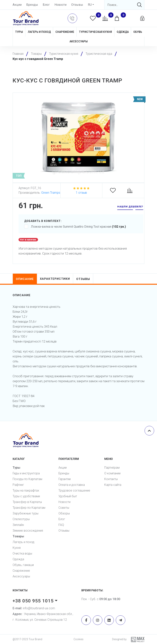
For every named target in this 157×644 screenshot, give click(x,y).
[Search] (124, 5)
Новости (60, 5)
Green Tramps (51, 193)
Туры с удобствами (26, 496)
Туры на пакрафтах (26, 490)
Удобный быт (68, 496)
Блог (46, 5)
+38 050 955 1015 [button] (33, 601)
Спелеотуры (21, 519)
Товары (18, 536)
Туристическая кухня (95, 32)
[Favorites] (115, 190)
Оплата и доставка (72, 485)
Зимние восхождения (28, 531)
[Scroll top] (149, 431)
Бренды (32, 5)
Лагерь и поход (39, 32)
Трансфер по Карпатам (29, 508)
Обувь (138, 32)
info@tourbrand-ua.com (34, 608)
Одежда (123, 32)
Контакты (111, 479)
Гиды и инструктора (26, 473)
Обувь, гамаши (23, 565)
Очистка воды (22, 553)
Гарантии (65, 479)
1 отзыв (81, 193)
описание (25, 279)
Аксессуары (79, 41)
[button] (72, 18)
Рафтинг (18, 485)
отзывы (83, 279)
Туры (19, 32)
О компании (112, 473)
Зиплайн (18, 525)
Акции (17, 5)
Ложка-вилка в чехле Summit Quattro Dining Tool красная (75, 227)
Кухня (17, 548)
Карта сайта (113, 485)
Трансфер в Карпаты (27, 502)
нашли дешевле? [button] (130, 207)
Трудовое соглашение (74, 490)
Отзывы (77, 5)
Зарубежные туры (25, 513)
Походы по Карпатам (27, 479)
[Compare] (132, 190)
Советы (64, 508)
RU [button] (90, 5)
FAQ (61, 525)
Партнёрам (112, 468)
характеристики (55, 279)
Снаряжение (65, 32)
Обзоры (64, 513)
